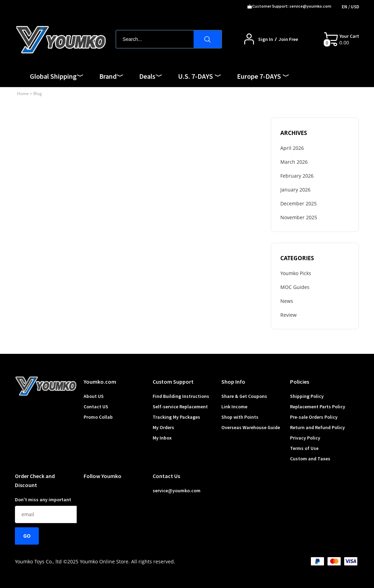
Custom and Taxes (310, 459)
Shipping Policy (307, 396)
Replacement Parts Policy (318, 407)
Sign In (266, 39)
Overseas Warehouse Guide (251, 427)
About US (94, 396)
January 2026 (295, 190)
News (287, 301)
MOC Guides (295, 287)
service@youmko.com (177, 491)
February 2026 (297, 176)
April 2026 (292, 148)
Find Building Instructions (181, 396)
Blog (38, 93)
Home (23, 93)
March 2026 (294, 162)
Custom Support (173, 382)
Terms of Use (304, 448)
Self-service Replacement (180, 407)
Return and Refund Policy (317, 427)
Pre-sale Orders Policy (314, 417)
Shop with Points (240, 417)
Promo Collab (98, 417)
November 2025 (299, 217)
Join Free (288, 39)
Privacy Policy (305, 438)
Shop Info (233, 382)
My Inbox (162, 438)
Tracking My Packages (176, 417)
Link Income (234, 407)
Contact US (96, 407)
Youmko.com (100, 382)
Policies (300, 382)
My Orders (163, 427)
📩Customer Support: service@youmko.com (289, 6)
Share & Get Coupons (244, 396)
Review (288, 315)
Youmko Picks (296, 273)
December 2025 (299, 203)
